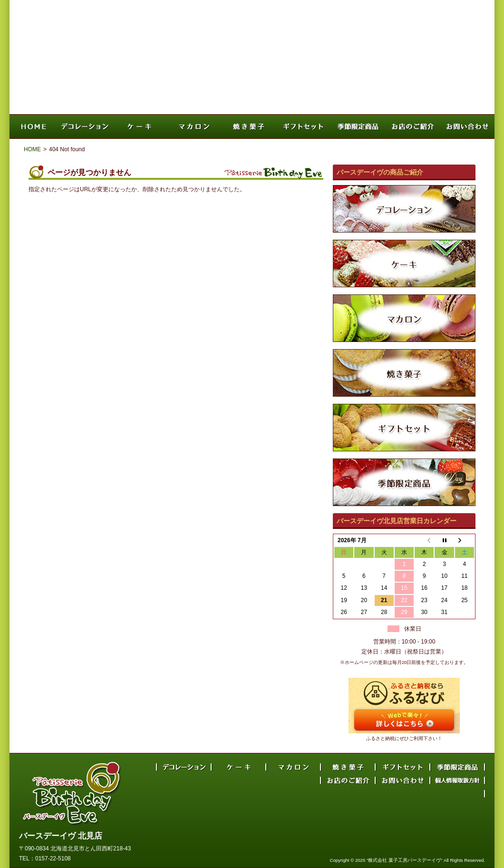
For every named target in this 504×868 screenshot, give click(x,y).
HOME (32, 149)
